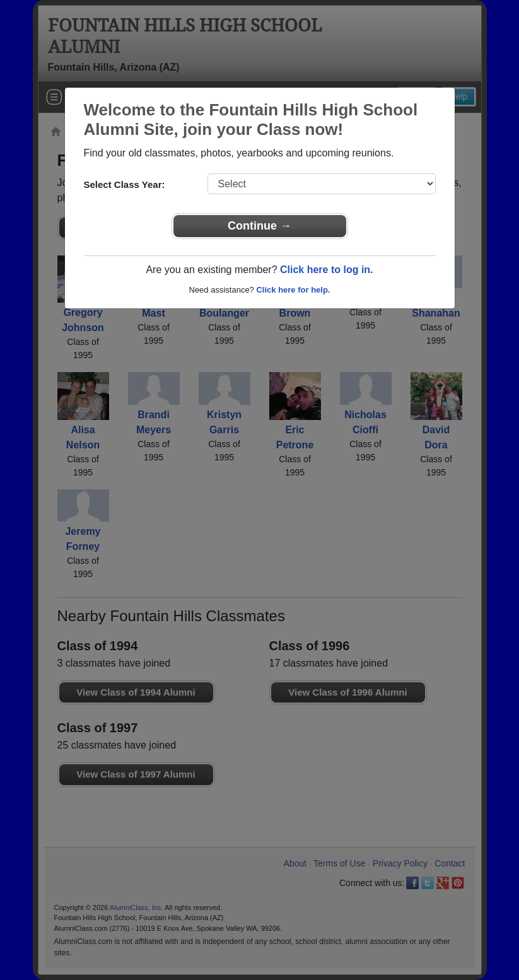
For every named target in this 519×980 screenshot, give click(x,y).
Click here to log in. (327, 270)
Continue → (259, 226)
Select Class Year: (125, 184)
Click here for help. (293, 290)
